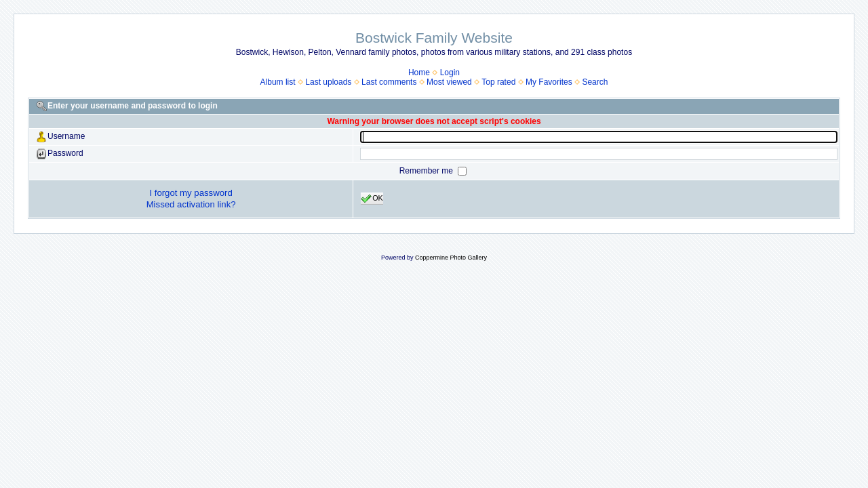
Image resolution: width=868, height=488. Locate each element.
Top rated (498, 82)
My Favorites (549, 82)
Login (450, 73)
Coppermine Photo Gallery (451, 258)
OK (372, 199)
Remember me (428, 171)
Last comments (389, 82)
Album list (278, 82)
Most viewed (449, 82)
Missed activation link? (191, 204)
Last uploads (328, 82)
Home (419, 73)
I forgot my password (191, 193)
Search (595, 82)
